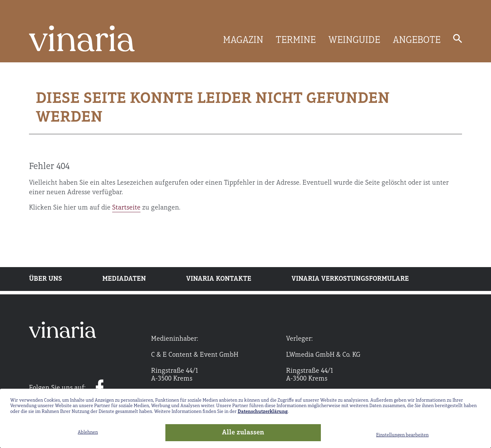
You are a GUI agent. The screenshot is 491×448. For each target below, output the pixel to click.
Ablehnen (88, 432)
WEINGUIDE (354, 41)
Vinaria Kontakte (219, 279)
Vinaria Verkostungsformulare (350, 279)
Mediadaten (124, 279)
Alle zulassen (243, 433)
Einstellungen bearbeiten (402, 435)
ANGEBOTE (417, 41)
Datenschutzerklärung (263, 412)
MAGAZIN (243, 41)
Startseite (126, 208)
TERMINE (296, 41)
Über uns (46, 279)
